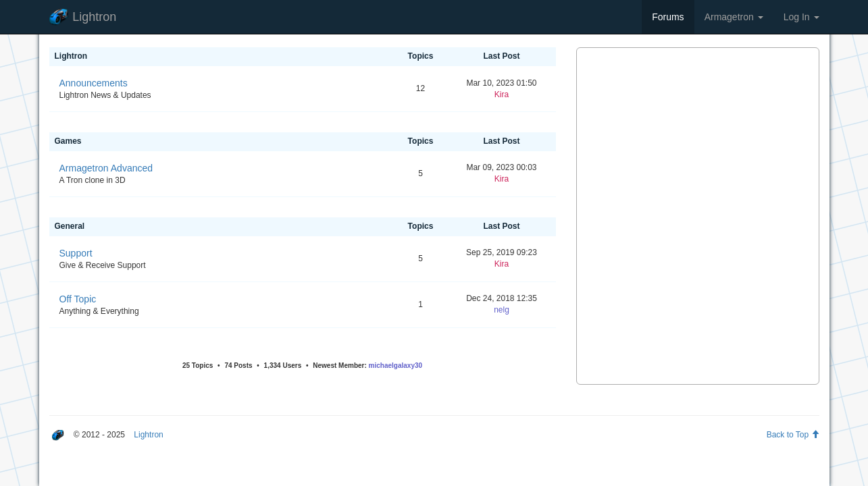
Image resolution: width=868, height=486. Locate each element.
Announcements (94, 83)
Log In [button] (801, 17)
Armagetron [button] (734, 17)
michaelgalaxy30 (396, 366)
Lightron (83, 17)
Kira (502, 94)
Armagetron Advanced (106, 168)
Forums (668, 17)
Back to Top (793, 435)
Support (76, 253)
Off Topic (78, 299)
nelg (502, 310)
